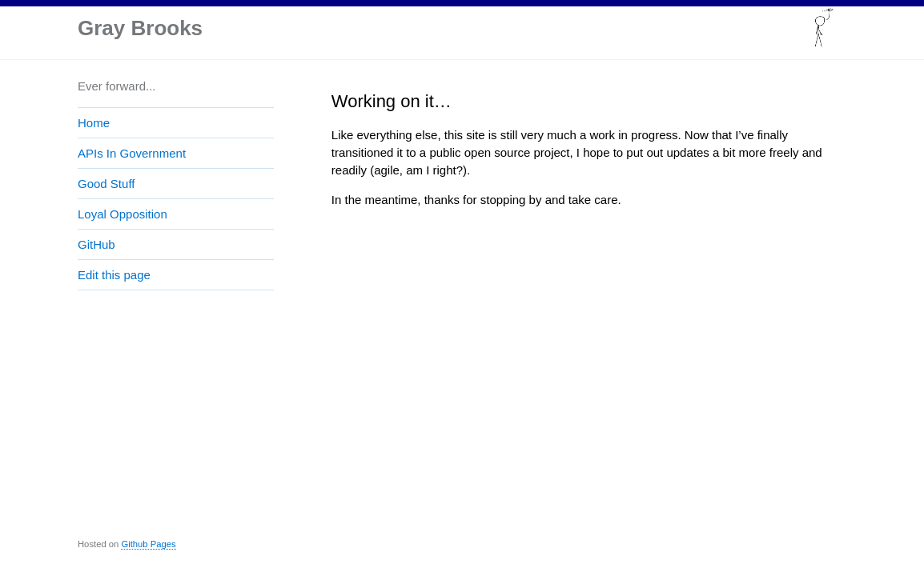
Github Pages (148, 544)
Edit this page (114, 275)
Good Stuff (106, 184)
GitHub (96, 244)
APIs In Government (132, 153)
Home (94, 123)
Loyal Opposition (123, 214)
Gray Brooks (140, 28)
